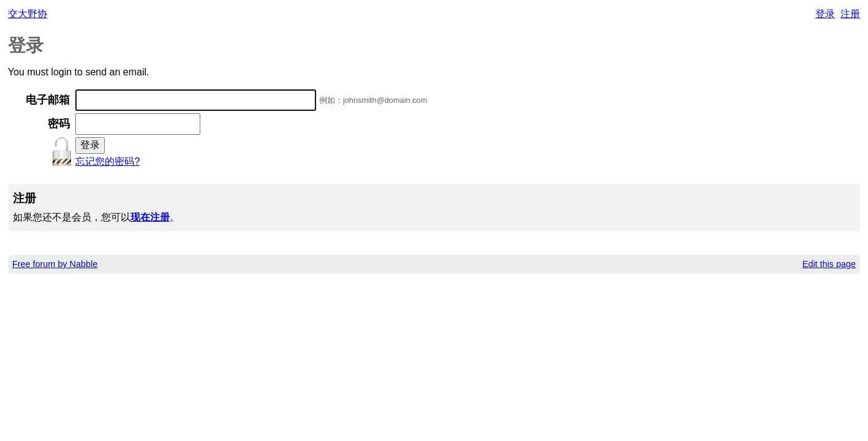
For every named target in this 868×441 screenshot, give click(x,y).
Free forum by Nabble (55, 264)
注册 (850, 14)
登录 (825, 14)
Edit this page (829, 264)
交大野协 (28, 14)
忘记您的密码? (108, 161)
